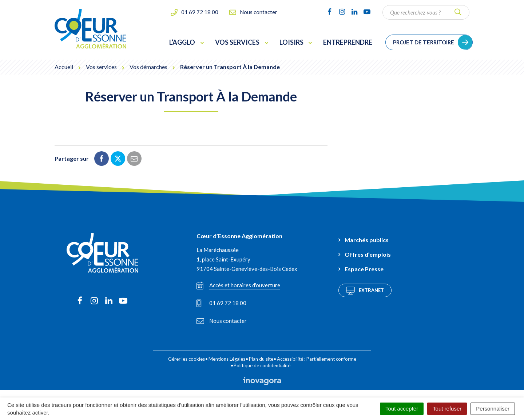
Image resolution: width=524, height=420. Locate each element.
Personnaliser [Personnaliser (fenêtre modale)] (493, 409)
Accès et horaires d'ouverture (238, 285)
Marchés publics (367, 240)
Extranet (365, 291)
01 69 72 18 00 (221, 303)
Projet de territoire (424, 42)
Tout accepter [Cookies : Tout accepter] (402, 409)
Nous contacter (222, 321)
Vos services (242, 42)
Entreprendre (348, 42)
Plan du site (261, 359)
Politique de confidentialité (262, 365)
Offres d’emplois (368, 254)
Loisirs (296, 42)
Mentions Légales (227, 359)
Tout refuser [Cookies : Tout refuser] (447, 409)
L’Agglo (187, 42)
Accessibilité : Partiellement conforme (317, 359)
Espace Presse (364, 269)
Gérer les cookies (186, 359)
